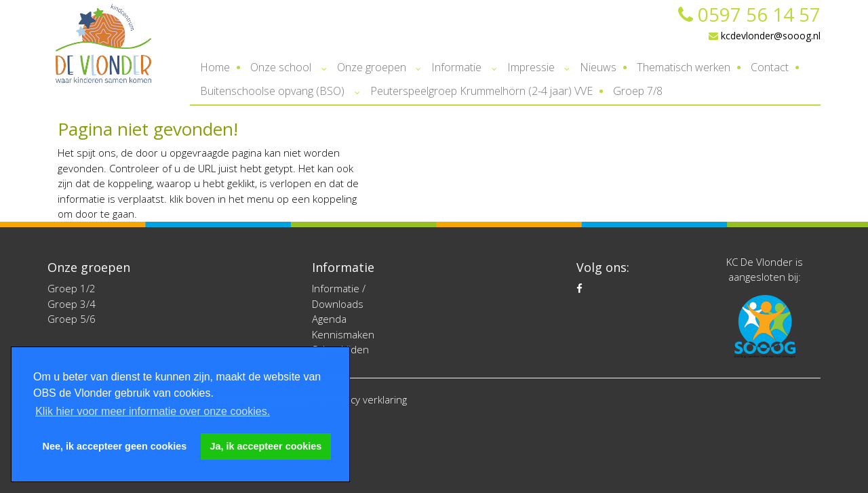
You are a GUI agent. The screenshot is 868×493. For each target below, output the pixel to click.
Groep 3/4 (72, 304)
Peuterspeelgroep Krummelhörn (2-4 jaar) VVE (481, 91)
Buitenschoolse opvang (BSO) (272, 91)
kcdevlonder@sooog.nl (765, 36)
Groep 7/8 (638, 91)
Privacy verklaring (368, 399)
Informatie (456, 67)
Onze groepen (372, 67)
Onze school (281, 67)
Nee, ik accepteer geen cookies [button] (115, 446)
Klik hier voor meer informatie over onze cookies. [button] (153, 411)
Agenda (329, 319)
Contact (770, 67)
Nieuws (598, 67)
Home (215, 67)
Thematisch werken (684, 67)
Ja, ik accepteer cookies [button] (266, 446)
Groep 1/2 (72, 288)
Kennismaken (343, 334)
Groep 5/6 (72, 319)
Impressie (531, 67)
